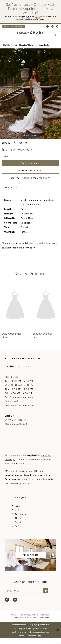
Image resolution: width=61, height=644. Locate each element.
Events (19, 527)
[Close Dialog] (3, 636)
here (40, 642)
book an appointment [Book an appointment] (16, 27)
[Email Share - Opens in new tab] (26, 144)
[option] (30, 95)
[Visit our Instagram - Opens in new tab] (15, 606)
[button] (53, 27)
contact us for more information (18, 253)
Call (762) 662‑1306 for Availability (31, 183)
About (18, 523)
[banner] (30, 35)
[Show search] (55, 35)
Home (6, 45)
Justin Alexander (24, 45)
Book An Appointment (31, 174)
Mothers (19, 515)
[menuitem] (16, 27)
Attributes (11, 193)
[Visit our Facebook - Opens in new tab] (7, 606)
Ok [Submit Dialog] (58, 636)
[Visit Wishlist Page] (57, 27)
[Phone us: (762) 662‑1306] (48, 27)
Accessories (21, 519)
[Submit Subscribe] (53, 597)
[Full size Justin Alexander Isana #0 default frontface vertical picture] (30, 95)
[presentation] (15, 310)
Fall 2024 (43, 45)
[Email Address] (30, 597)
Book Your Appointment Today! (30, 20)
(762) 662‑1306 (23, 372)
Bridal (18, 511)
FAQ (17, 531)
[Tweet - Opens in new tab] (15, 143)
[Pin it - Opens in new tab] (21, 143)
